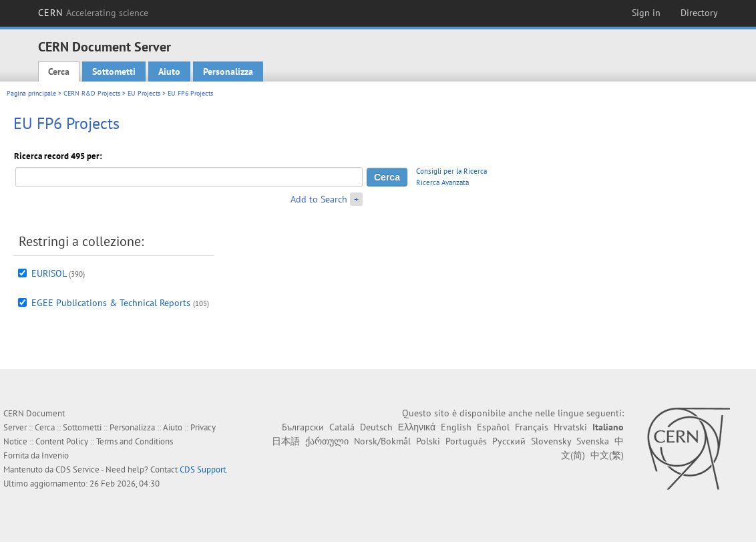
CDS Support (203, 469)
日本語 (286, 441)
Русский (509, 441)
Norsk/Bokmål (382, 441)
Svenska (593, 441)
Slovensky (551, 441)
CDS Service (77, 469)
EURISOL (49, 273)
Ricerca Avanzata (442, 182)
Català (342, 427)
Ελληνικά (417, 427)
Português (466, 441)
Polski (428, 441)
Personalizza (228, 72)
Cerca (59, 72)
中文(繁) (607, 455)
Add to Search (319, 199)
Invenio (55, 455)
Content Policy (62, 441)
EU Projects (144, 93)
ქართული (327, 441)
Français (532, 427)
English (456, 427)
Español (493, 427)
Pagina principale (31, 93)
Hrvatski (570, 427)
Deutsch (376, 427)
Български (303, 427)
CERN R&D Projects (92, 93)
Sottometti (114, 72)
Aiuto (169, 72)
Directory (699, 13)
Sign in (646, 13)
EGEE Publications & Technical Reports (111, 303)
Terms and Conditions (135, 441)
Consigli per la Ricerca (451, 171)
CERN (93, 13)
